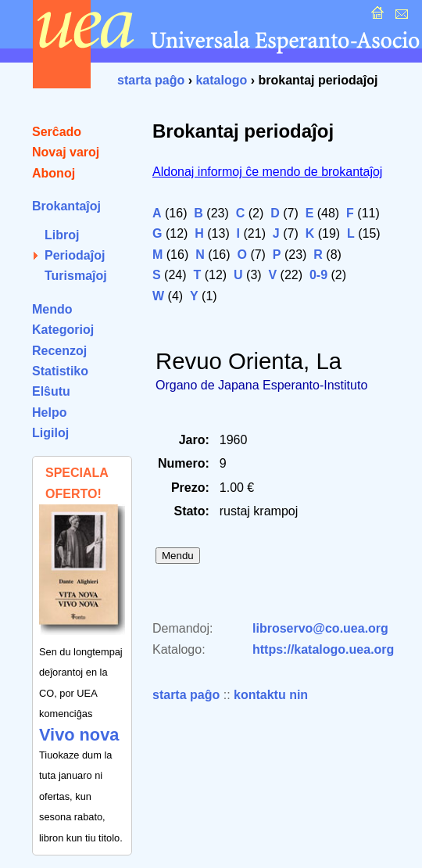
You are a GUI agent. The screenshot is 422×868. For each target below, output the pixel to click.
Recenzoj (59, 351)
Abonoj (54, 173)
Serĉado (57, 132)
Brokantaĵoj (66, 206)
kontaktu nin (271, 695)
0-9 (318, 275)
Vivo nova (79, 735)
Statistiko (60, 371)
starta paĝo (151, 80)
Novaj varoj (66, 152)
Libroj (62, 235)
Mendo (52, 309)
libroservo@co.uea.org (320, 628)
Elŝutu (51, 391)
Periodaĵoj (75, 255)
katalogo (221, 80)
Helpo (49, 412)
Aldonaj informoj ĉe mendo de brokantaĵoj (267, 172)
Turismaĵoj (76, 276)
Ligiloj (50, 433)
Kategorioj (63, 330)
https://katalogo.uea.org (323, 649)
